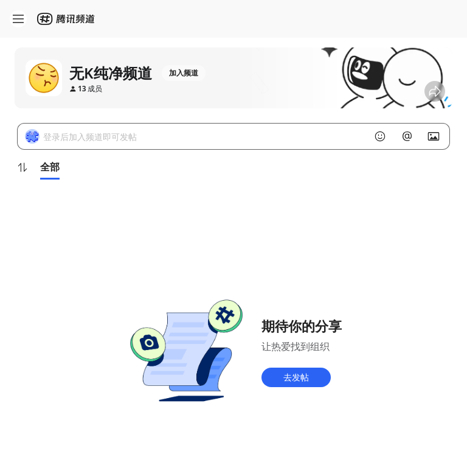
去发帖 (296, 377)
